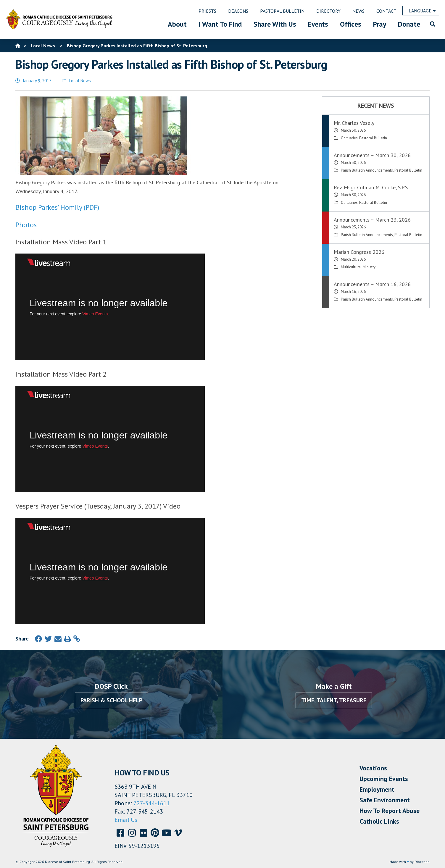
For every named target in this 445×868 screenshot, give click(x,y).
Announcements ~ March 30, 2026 (372, 155)
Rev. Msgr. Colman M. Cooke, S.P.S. (371, 187)
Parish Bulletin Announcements (367, 170)
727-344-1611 (152, 803)
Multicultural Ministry (358, 267)
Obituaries (349, 138)
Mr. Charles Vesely (354, 123)
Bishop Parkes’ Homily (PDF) (57, 207)
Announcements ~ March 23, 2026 (372, 220)
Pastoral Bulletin (373, 138)
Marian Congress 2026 (359, 252)
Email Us (126, 820)
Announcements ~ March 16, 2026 (372, 284)
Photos (26, 225)
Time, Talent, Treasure (334, 700)
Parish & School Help (111, 700)
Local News (80, 81)
